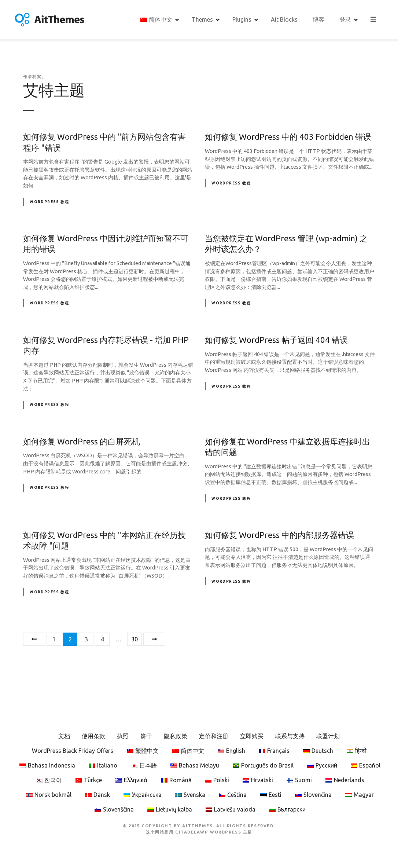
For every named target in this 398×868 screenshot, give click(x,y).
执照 (123, 736)
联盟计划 (328, 736)
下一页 (154, 639)
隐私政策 (176, 736)
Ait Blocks (285, 19)
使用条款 (93, 736)
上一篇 (34, 639)
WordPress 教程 (49, 202)
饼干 (146, 736)
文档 (64, 736)
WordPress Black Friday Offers (73, 751)
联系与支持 (290, 736)
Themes (203, 19)
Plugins (242, 19)
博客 (319, 19)
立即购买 (252, 736)
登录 (346, 19)
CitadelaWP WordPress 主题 (214, 832)
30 (134, 639)
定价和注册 (214, 736)
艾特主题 (54, 90)
